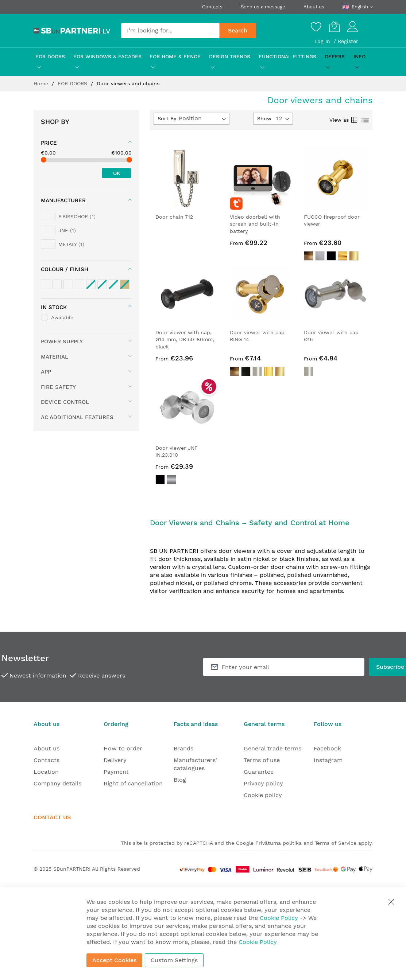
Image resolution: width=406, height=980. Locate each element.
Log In (323, 41)
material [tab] (55, 357)
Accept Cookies (114, 960)
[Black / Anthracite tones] (80, 284)
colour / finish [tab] (65, 269)
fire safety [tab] (58, 387)
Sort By (167, 118)
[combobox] (170, 31)
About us (314, 7)
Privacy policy (263, 783)
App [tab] (46, 372)
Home (42, 83)
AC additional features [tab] (77, 417)
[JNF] (58, 230)
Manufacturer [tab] (63, 200)
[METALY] (63, 244)
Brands (183, 748)
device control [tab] (65, 402)
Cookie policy (263, 795)
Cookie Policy (279, 918)
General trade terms (272, 748)
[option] (309, 256)
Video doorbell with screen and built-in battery (255, 224)
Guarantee (259, 772)
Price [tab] (49, 143)
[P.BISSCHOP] (68, 216)
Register (348, 41)
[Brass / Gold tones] (46, 284)
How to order (123, 748)
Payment (116, 772)
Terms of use (262, 760)
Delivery (115, 760)
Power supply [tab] (62, 341)
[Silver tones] (57, 284)
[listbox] (335, 257)
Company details (57, 783)
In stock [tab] (54, 307)
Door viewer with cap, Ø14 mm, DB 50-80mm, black (185, 339)
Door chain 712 (174, 217)
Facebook (327, 748)
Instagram (328, 760)
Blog (180, 780)
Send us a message (263, 7)
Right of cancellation (133, 783)
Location (46, 772)
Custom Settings (174, 960)
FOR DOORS (73, 83)
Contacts (212, 7)
